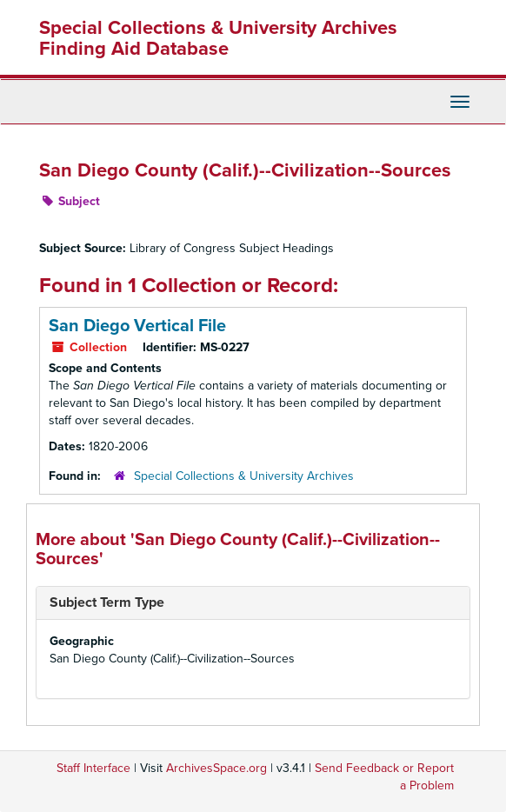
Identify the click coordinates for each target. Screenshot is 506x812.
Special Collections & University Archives (244, 476)
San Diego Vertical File (137, 326)
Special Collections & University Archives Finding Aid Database (218, 38)
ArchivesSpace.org (216, 768)
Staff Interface (93, 768)
